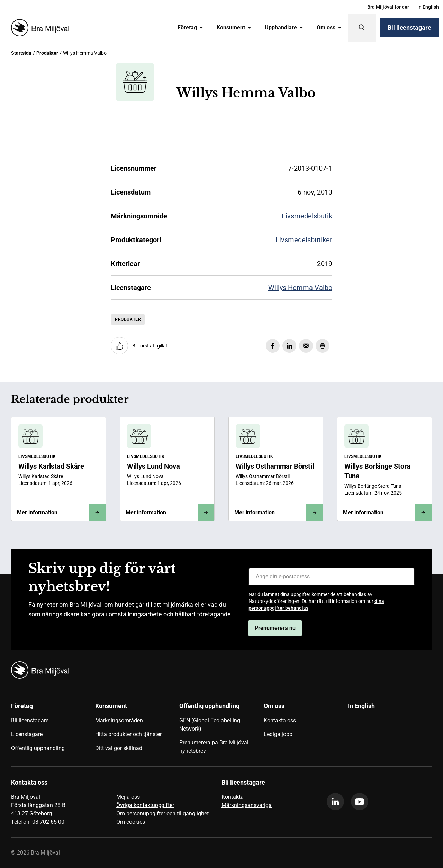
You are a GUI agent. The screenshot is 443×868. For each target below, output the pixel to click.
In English (428, 7)
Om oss (329, 28)
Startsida (21, 53)
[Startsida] (39, 28)
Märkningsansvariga (247, 805)
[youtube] (360, 802)
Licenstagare (27, 734)
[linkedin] (335, 802)
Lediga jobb (278, 734)
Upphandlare (284, 28)
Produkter (47, 53)
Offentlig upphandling (38, 748)
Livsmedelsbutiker (304, 240)
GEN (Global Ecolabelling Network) (210, 725)
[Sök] (362, 28)
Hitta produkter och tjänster (128, 734)
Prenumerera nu (275, 628)
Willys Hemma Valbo (300, 288)
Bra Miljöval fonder (388, 7)
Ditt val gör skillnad (119, 748)
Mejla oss (128, 797)
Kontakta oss (280, 720)
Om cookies (131, 822)
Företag (190, 28)
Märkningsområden (119, 720)
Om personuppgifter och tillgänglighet (162, 813)
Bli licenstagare (409, 28)
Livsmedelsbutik (307, 216)
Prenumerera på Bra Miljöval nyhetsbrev (214, 747)
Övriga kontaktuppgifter (145, 805)
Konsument (234, 28)
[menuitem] (388, 7)
